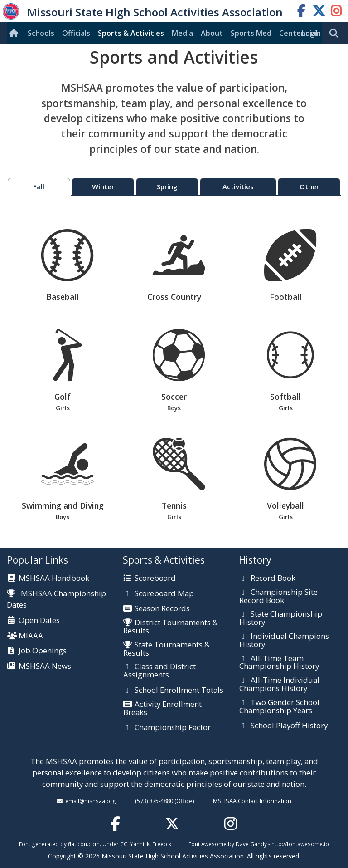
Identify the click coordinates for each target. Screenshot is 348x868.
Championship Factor (173, 728)
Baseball (67, 266)
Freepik (162, 844)
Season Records (162, 609)
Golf (63, 371)
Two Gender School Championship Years (279, 707)
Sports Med (251, 33)
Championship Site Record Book (278, 596)
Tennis (174, 480)
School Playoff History (289, 726)
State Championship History (281, 618)
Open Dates (39, 621)
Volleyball (286, 480)
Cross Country (179, 266)
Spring (167, 186)
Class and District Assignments (159, 671)
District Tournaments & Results (171, 627)
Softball (286, 371)
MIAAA (31, 636)
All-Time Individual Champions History (279, 684)
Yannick (140, 844)
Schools (41, 33)
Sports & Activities (131, 33)
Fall (39, 186)
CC (124, 844)
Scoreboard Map (164, 594)
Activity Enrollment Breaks (162, 709)
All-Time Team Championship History (279, 663)
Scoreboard (155, 579)
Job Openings (43, 651)
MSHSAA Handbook (54, 579)
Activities (238, 186)
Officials (76, 33)
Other (309, 186)
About (212, 33)
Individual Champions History (284, 640)
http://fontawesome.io (300, 844)
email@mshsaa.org (91, 801)
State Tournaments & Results (167, 649)
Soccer (174, 371)
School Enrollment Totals (179, 691)
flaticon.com (84, 844)
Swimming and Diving (63, 480)
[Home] (15, 33)
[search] (336, 34)
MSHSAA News (45, 667)
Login (311, 33)
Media (182, 33)
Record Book (273, 579)
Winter (103, 186)
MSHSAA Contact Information (252, 801)
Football (290, 266)
